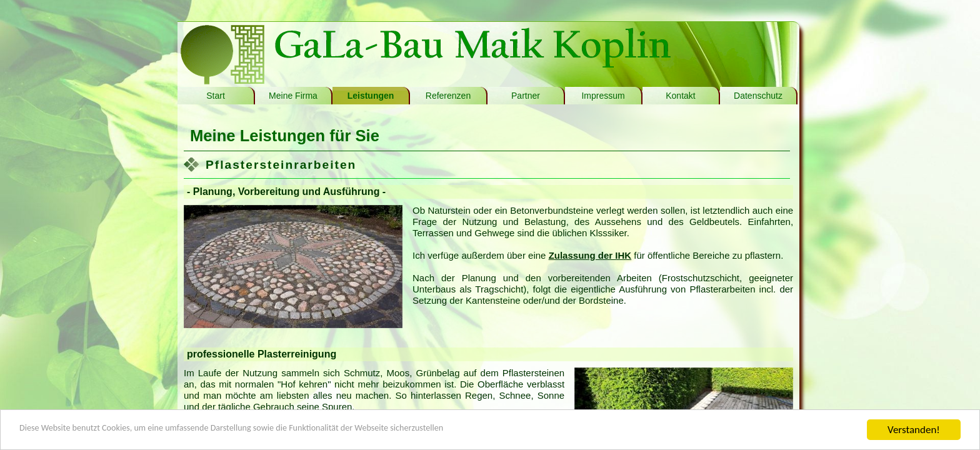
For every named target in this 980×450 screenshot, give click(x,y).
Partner (526, 96)
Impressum (603, 96)
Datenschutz (758, 96)
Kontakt (680, 96)
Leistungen (371, 96)
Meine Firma (293, 96)
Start (216, 96)
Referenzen (448, 96)
